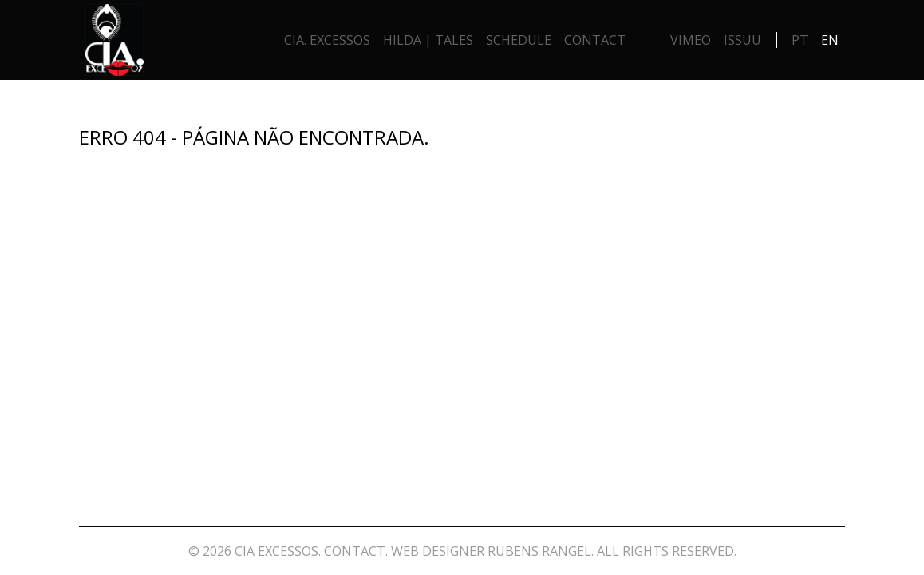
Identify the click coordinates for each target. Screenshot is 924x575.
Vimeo (691, 40)
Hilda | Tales (428, 40)
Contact (595, 40)
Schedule (519, 40)
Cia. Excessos (327, 40)
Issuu (742, 40)
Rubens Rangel (539, 551)
